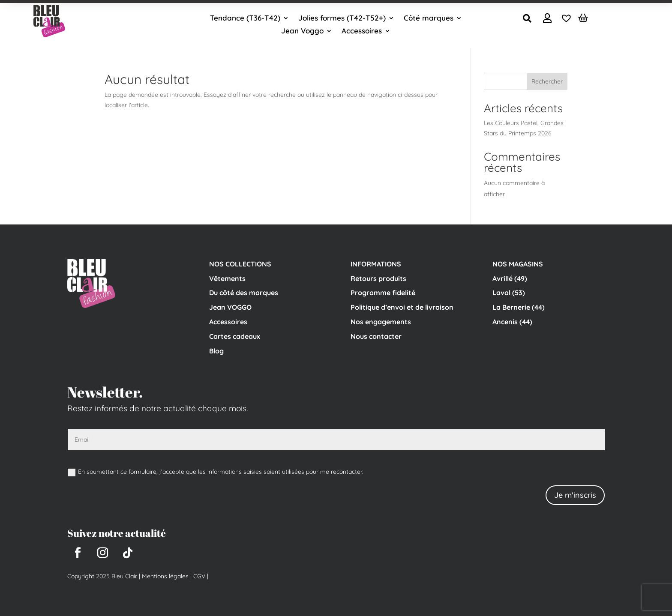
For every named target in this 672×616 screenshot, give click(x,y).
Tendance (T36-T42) (245, 19)
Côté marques (429, 19)
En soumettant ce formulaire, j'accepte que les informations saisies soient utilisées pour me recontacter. (216, 472)
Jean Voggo (302, 31)
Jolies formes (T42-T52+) (342, 19)
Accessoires (362, 31)
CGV (198, 576)
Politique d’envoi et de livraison (402, 307)
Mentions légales (165, 576)
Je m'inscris (575, 495)
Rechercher (547, 81)
